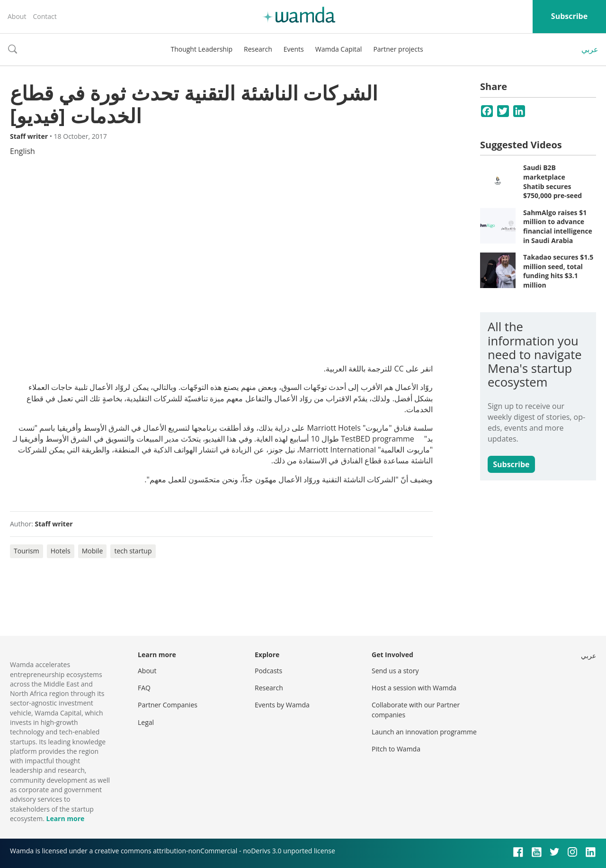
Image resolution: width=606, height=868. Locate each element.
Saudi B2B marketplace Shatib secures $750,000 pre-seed (553, 181)
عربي (590, 49)
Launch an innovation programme (424, 732)
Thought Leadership (201, 49)
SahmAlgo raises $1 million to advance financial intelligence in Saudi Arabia (558, 226)
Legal (146, 722)
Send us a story (395, 671)
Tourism (27, 551)
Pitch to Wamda (396, 749)
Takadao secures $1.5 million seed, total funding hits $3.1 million (558, 271)
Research (258, 49)
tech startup (133, 551)
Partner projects (398, 49)
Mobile (93, 551)
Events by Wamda (282, 705)
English (22, 151)
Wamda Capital (339, 49)
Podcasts (268, 671)
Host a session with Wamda (414, 688)
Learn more (65, 818)
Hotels (61, 551)
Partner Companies (168, 705)
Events (294, 49)
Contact (45, 16)
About (17, 16)
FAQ (144, 688)
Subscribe (569, 16)
